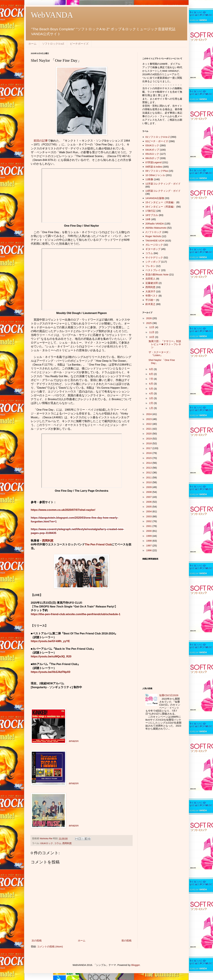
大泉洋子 (150, 291)
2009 (149, 487)
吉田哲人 (150, 279)
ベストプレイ (153, 270)
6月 (151, 384)
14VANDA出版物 (155, 198)
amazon (74, 741)
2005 (149, 507)
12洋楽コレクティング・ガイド (163, 184)
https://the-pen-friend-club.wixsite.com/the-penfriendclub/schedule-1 (76, 614)
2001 (149, 526)
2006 (149, 502)
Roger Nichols (153, 236)
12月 (152, 327)
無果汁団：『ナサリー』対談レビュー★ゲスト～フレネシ (165, 344)
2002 (149, 521)
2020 (149, 434)
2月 (151, 403)
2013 (149, 468)
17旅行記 (151, 211)
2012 (149, 472)
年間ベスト (152, 296)
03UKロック (47, 843)
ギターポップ (153, 249)
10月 (152, 337)
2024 (149, 414)
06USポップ (152, 158)
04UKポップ (152, 150)
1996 (149, 550)
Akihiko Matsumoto (156, 228)
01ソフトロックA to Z (158, 137)
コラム (58, 843)
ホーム (32, 44)
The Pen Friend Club (98, 544)
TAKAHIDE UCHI (155, 241)
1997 (149, 545)
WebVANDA (52, 15)
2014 (149, 463)
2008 (149, 492)
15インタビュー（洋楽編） (161, 202)
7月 (151, 379)
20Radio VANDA (155, 224)
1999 (149, 536)
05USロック (152, 154)
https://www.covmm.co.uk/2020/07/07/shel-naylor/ (63, 510)
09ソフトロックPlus (157, 171)
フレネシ (150, 266)
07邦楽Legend (154, 162)
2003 (149, 516)
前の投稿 (126, 940)
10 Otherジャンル (155, 175)
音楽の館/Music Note (157, 274)
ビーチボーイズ (79, 44)
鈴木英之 (150, 304)
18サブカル (152, 215)
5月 (151, 389)
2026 (149, 318)
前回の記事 (41, 141)
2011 (149, 477)
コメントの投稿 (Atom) (50, 946)
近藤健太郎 (152, 283)
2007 (149, 497)
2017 (149, 448)
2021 (149, 429)
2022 (149, 424)
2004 (149, 511)
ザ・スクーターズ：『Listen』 (160, 354)
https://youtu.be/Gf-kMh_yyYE (50, 641)
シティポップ (153, 262)
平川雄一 (150, 300)
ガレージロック (154, 245)
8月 (151, 374)
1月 (151, 408)
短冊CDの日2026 (169, 695)
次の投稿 (37, 940)
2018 (149, 443)
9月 (151, 369)
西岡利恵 (48, 541)
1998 (149, 541)
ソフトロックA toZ (53, 44)
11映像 (149, 179)
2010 (149, 482)
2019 (149, 439)
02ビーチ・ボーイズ (157, 141)
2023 (149, 419)
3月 (151, 398)
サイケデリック (154, 257)
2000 (149, 531)
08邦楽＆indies (154, 167)
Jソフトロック (154, 232)
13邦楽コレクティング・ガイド (163, 191)
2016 (149, 453)
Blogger (136, 965)
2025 (149, 323)
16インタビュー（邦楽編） (161, 207)
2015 (149, 458)
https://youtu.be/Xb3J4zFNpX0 (51, 672)
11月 (152, 332)
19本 (148, 219)
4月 (151, 393)
